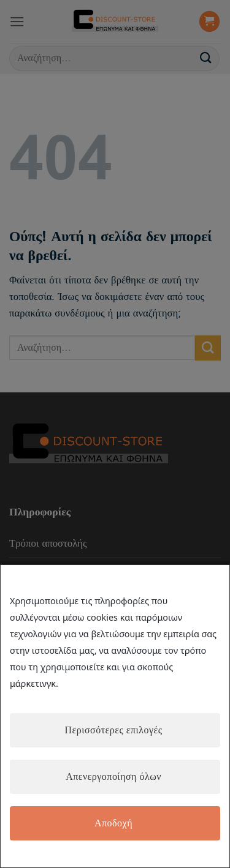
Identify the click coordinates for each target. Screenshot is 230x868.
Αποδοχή (113, 823)
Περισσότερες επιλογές (113, 730)
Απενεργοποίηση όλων (113, 777)
